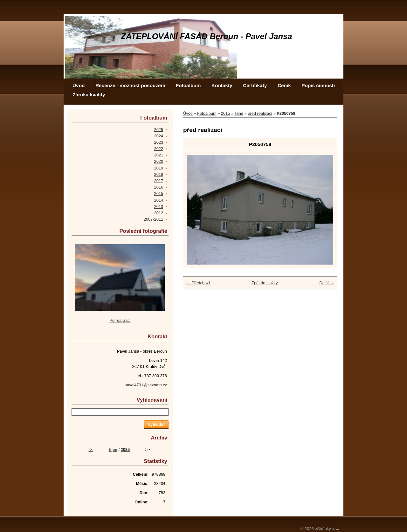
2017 (159, 181)
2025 (159, 130)
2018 (159, 174)
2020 (159, 161)
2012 (159, 213)
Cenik (284, 85)
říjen (113, 449)
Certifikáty (255, 85)
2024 (159, 136)
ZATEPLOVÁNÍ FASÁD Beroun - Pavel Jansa (207, 36)
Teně (239, 113)
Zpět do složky (265, 283)
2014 (159, 200)
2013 (159, 207)
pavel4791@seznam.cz (146, 385)
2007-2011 (153, 219)
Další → (327, 283)
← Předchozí (198, 283)
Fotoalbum (188, 85)
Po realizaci (120, 320)
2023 (159, 142)
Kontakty (222, 85)
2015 (225, 113)
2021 (159, 155)
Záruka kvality (89, 95)
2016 (159, 187)
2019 (159, 168)
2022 (159, 149)
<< (91, 449)
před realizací (260, 113)
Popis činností (318, 85)
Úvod (79, 85)
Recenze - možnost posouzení (130, 85)
